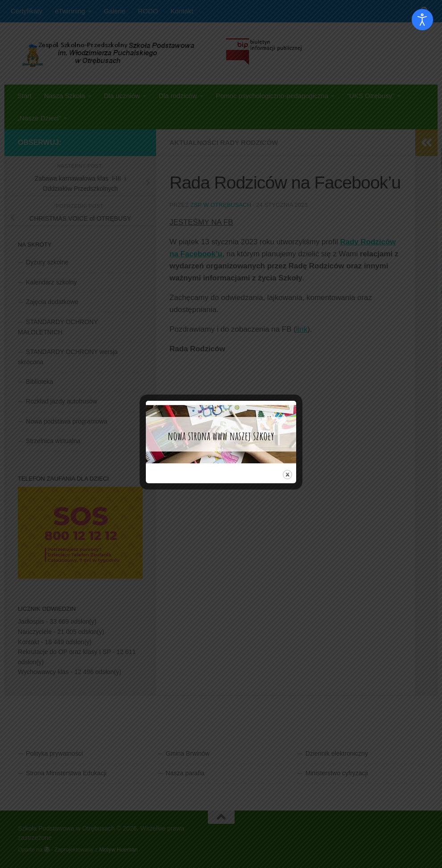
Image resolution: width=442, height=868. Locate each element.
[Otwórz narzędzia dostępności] (422, 20)
